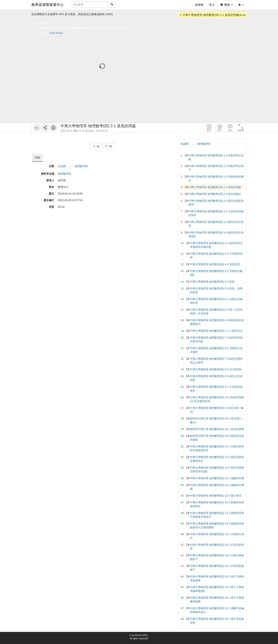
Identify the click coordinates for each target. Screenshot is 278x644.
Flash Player (56, 33)
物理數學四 (81, 166)
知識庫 (62, 166)
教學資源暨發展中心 (48, 5)
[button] (241, 5)
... (70, 166)
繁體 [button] (227, 5)
